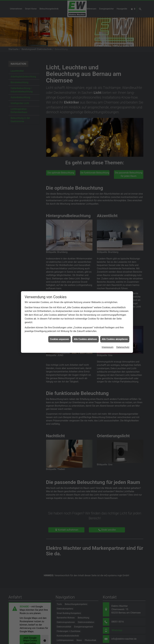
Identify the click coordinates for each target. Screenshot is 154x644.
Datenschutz (123, 321)
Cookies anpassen (59, 313)
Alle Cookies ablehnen (85, 313)
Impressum (108, 321)
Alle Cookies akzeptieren (115, 313)
